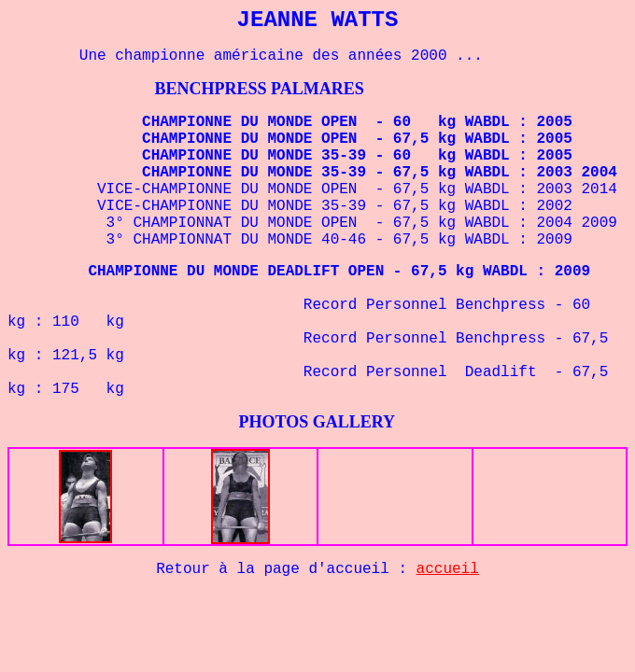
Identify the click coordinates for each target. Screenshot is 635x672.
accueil (448, 569)
